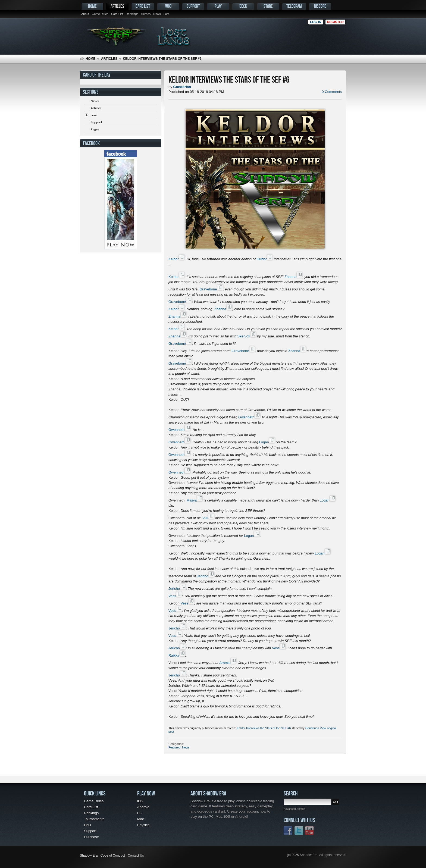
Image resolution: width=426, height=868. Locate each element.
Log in (316, 22)
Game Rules (100, 14)
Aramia (225, 663)
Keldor (174, 259)
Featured (174, 747)
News (157, 14)
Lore (167, 14)
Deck (243, 6)
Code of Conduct (113, 856)
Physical (144, 825)
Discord (320, 6)
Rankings (132, 14)
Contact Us (136, 856)
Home (92, 6)
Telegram (294, 6)
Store (268, 6)
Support (193, 6)
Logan (264, 442)
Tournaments (94, 819)
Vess (172, 596)
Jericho (203, 576)
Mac (141, 819)
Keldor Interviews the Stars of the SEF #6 (264, 728)
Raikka (174, 655)
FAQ (87, 825)
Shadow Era (89, 856)
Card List (117, 14)
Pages (95, 129)
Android (143, 807)
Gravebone (208, 289)
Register (335, 22)
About (85, 14)
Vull (205, 518)
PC (140, 813)
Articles (117, 6)
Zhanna (290, 277)
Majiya (192, 500)
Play (218, 6)
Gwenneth (246, 417)
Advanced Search (294, 809)
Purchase (91, 837)
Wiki (168, 6)
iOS (140, 801)
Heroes (146, 14)
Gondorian (312, 728)
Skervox (244, 336)
